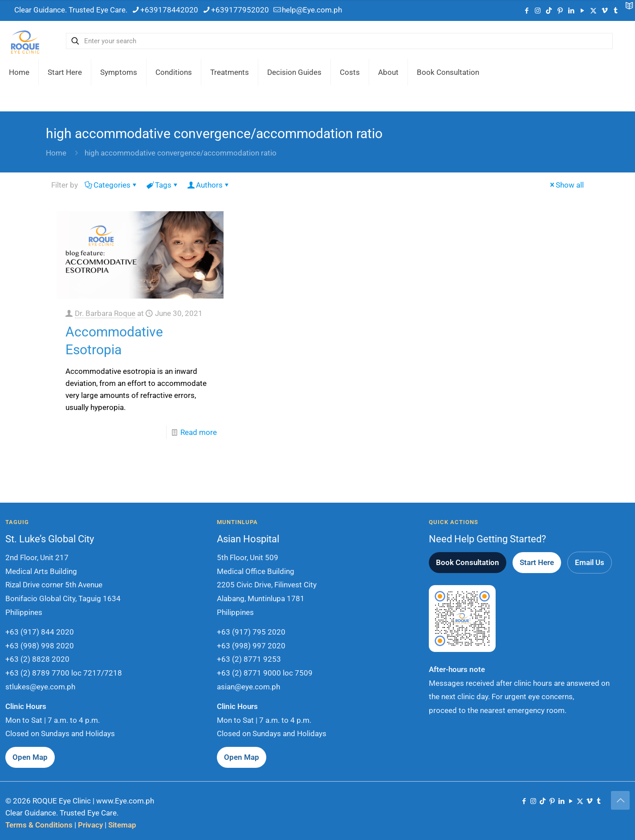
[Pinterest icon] (560, 11)
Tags (163, 185)
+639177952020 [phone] (240, 10)
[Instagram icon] (538, 11)
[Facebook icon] (527, 11)
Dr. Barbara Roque (105, 313)
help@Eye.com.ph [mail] (312, 10)
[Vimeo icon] (604, 11)
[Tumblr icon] (599, 801)
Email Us (590, 562)
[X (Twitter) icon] (593, 11)
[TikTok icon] (549, 11)
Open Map (30, 757)
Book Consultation (468, 562)
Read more (199, 432)
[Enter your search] (339, 41)
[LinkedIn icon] (571, 11)
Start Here (537, 562)
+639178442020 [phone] (169, 10)
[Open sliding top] (625, 10)
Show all (566, 185)
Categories (111, 185)
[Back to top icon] (620, 800)
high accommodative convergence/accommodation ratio (181, 153)
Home (56, 153)
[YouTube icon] (582, 11)
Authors (209, 185)
